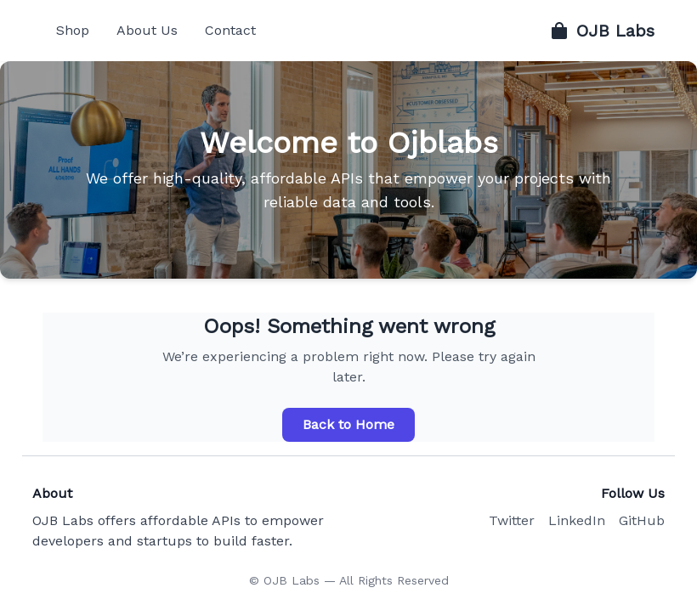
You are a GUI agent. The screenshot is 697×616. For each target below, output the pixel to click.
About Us (147, 30)
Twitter (512, 520)
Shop (73, 30)
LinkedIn (577, 520)
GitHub (642, 520)
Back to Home (348, 424)
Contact (230, 30)
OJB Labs (602, 31)
